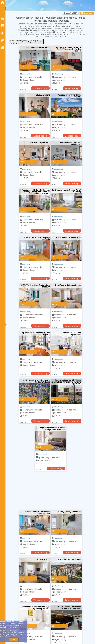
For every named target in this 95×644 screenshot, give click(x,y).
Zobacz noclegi (40, 88)
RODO (13, 636)
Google (11, 623)
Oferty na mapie (87, 13)
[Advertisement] (51, 492)
